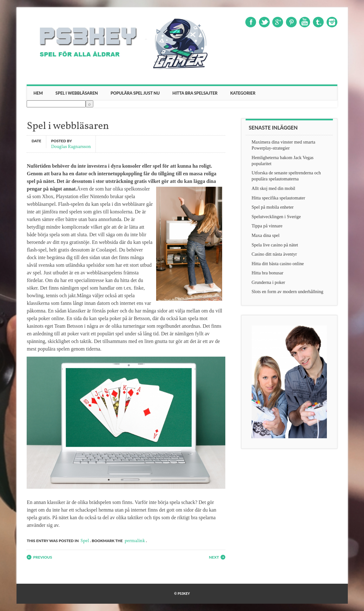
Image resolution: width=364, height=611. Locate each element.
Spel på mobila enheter (273, 207)
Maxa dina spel (266, 235)
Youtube (305, 22)
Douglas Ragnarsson (71, 147)
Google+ (278, 22)
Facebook (251, 22)
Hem (38, 93)
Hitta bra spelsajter (195, 93)
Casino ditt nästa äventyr (274, 254)
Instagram (332, 22)
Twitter (264, 22)
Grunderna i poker (268, 282)
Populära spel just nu (135, 93)
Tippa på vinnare (267, 226)
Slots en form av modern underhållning (288, 292)
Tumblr (318, 22)
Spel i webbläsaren (77, 93)
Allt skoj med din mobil (274, 188)
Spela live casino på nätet (275, 245)
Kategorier (243, 93)
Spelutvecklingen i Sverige (276, 217)
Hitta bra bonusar (268, 273)
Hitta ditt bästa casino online (278, 264)
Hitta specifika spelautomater (278, 198)
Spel (85, 541)
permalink (135, 541)
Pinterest (291, 22)
